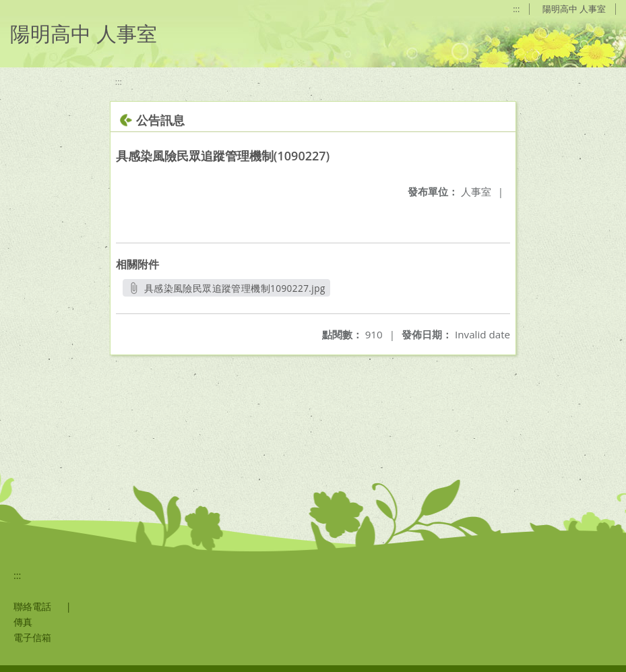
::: (516, 9)
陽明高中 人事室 (574, 9)
